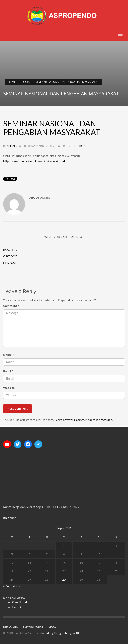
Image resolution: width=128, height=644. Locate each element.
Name (9, 355)
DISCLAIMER (10, 627)
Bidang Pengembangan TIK (62, 633)
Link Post (10, 263)
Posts (26, 82)
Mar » (16, 586)
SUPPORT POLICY (33, 627)
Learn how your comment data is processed (83, 420)
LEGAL (52, 627)
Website (9, 388)
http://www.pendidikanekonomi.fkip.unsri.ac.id (34, 161)
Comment (11, 306)
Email (8, 371)
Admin (11, 146)
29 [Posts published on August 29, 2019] (64, 580)
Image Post (11, 250)
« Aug (7, 586)
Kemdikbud (19, 602)
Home (12, 82)
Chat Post (10, 256)
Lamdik (17, 607)
